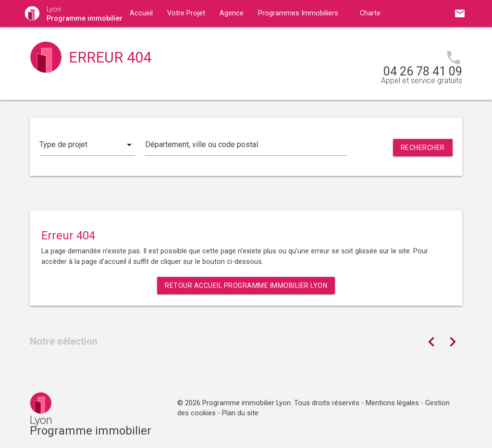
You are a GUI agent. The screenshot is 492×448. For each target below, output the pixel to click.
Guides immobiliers (160, 40)
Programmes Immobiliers (298, 13)
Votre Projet (186, 13)
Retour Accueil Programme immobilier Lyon (246, 286)
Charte (370, 13)
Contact (224, 40)
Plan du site (240, 413)
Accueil (141, 13)
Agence (232, 13)
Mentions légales (392, 403)
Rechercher (423, 148)
